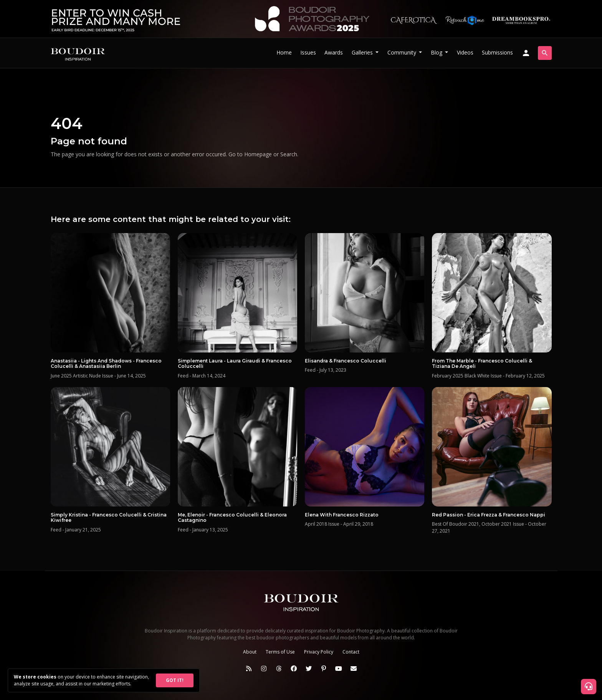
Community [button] (403, 52)
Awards (334, 52)
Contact (351, 652)
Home (284, 52)
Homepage (258, 154)
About (250, 652)
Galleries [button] (363, 52)
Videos (465, 52)
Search (289, 154)
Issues (308, 52)
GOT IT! (175, 680)
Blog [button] (437, 52)
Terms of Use (280, 652)
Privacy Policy (319, 652)
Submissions (497, 52)
